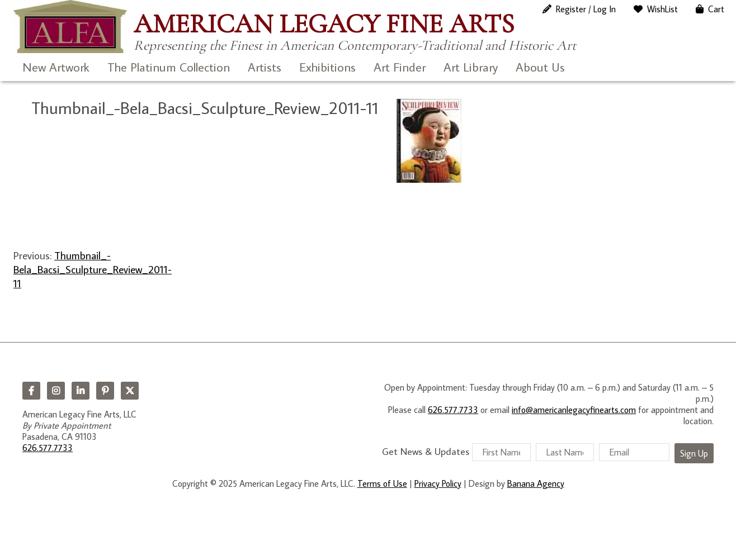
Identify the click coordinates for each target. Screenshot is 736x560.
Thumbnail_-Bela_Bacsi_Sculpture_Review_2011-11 (93, 269)
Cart (716, 9)
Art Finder (400, 67)
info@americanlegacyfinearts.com (574, 410)
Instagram (56, 391)
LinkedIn (81, 391)
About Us (540, 67)
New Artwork (56, 67)
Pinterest (105, 391)
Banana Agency (536, 483)
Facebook (31, 391)
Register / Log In (586, 9)
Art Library (471, 67)
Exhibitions (327, 67)
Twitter (130, 391)
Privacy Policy (438, 483)
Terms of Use (382, 483)
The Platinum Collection (169, 67)
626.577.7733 (48, 448)
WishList (662, 9)
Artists (265, 67)
